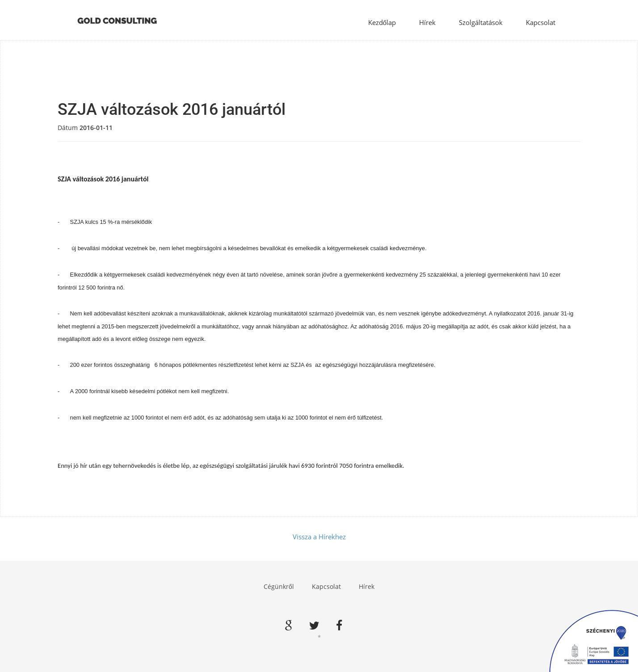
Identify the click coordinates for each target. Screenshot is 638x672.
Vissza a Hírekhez (319, 537)
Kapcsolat (541, 22)
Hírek (427, 22)
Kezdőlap (382, 22)
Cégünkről (279, 586)
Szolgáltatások (481, 22)
